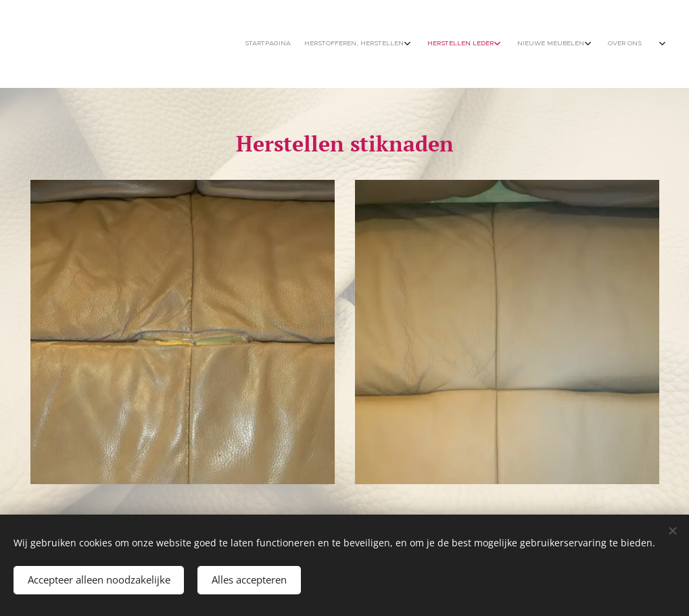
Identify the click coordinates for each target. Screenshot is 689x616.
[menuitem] (569, 44)
